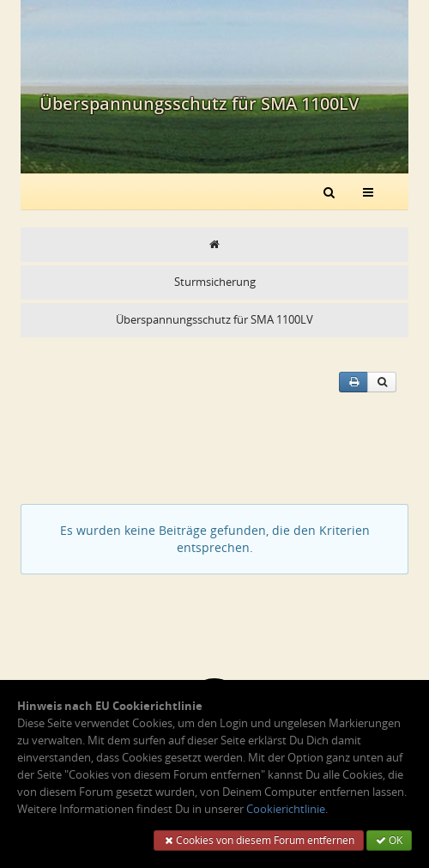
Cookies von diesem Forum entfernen (259, 840)
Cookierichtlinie (286, 809)
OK (389, 840)
